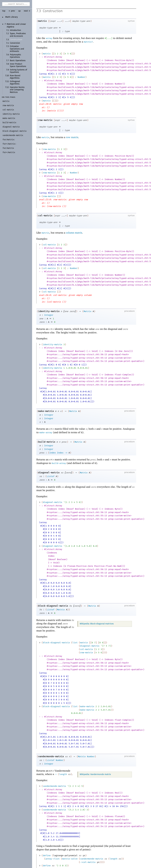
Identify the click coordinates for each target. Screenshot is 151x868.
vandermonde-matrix (51, 757)
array (49, 38)
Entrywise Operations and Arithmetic (17, 49)
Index (53, 453)
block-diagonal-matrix (53, 606)
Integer (49, 315)
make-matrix (46, 411)
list (75, 643)
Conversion (15, 43)
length (63, 774)
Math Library (11, 17)
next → (27, 11)
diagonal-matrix (49, 473)
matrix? (88, 42)
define (47, 856)
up (19, 11)
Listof (51, 476)
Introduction (15, 30)
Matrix (88, 311)
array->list (53, 859)
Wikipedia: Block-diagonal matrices (97, 624)
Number (81, 77)
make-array (46, 433)
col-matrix (45, 216)
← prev (12, 11)
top (4, 11)
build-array (59, 463)
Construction (16, 40)
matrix (42, 21)
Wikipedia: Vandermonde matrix (95, 774)
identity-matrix (49, 311)
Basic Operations (18, 61)
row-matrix (45, 120)
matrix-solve (70, 859)
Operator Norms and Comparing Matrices (17, 90)
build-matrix (47, 442)
